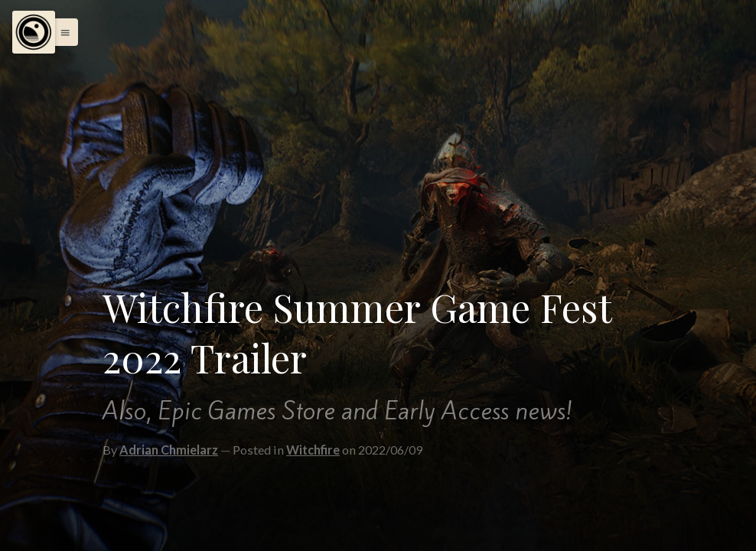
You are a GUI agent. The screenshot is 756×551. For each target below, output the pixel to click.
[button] (61, 32)
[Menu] (34, 32)
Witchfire (313, 450)
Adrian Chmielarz (169, 450)
